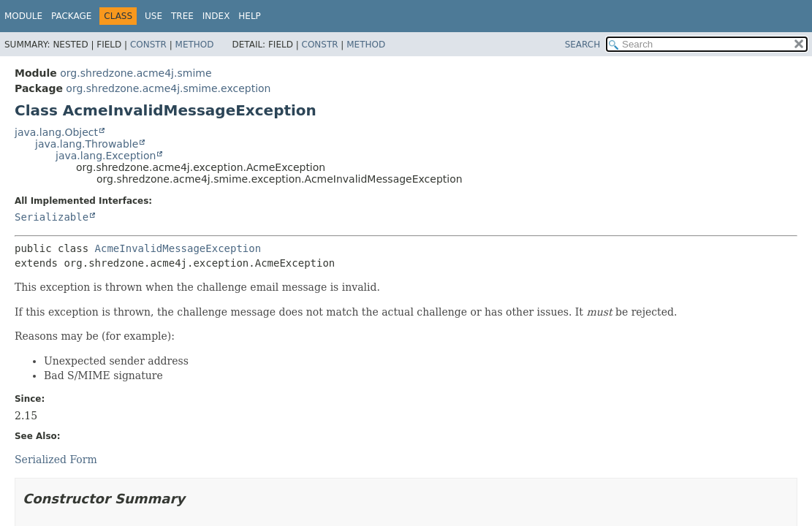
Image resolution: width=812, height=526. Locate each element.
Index (216, 16)
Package (71, 16)
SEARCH (583, 45)
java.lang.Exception (106, 156)
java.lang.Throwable (87, 144)
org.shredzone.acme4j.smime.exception (168, 88)
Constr (148, 45)
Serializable (52, 217)
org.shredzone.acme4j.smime (136, 73)
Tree (182, 16)
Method (195, 45)
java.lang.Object (56, 132)
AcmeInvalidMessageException (178, 248)
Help (250, 16)
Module (23, 16)
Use (153, 16)
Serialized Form (56, 460)
